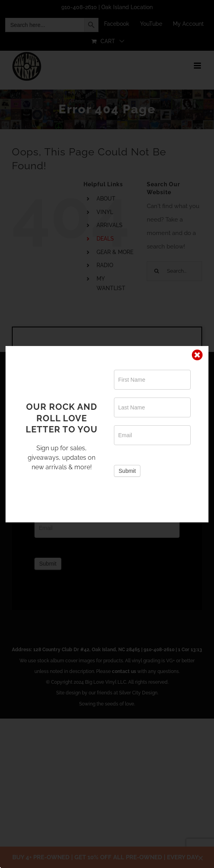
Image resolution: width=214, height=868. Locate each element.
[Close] (197, 355)
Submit (127, 471)
